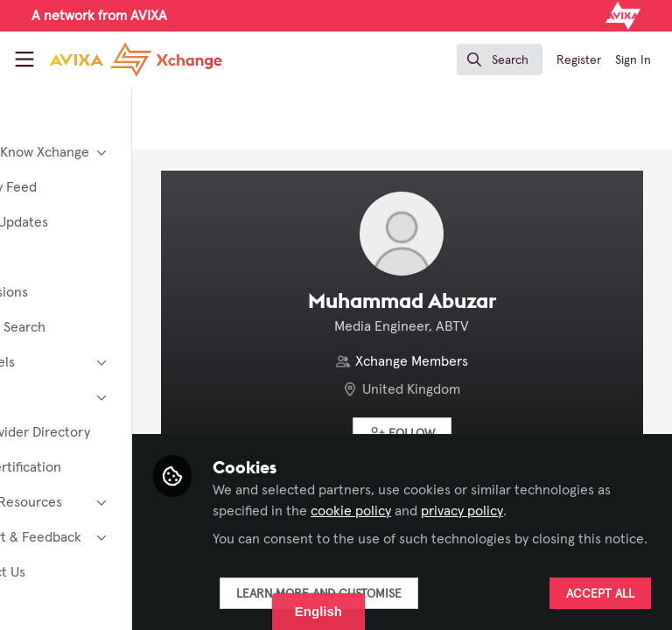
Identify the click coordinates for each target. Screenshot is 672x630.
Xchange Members (458, 361)
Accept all (600, 594)
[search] (500, 59)
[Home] (136, 59)
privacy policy (345, 511)
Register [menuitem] (579, 60)
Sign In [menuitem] (633, 60)
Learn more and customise (410, 594)
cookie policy (542, 490)
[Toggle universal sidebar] (24, 59)
